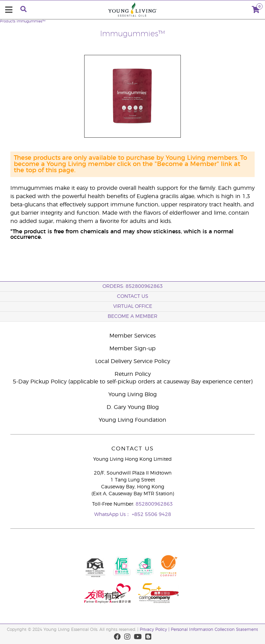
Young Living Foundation (132, 420)
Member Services (132, 336)
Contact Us (133, 296)
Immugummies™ (31, 21)
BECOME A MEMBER (132, 316)
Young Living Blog (132, 394)
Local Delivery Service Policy (133, 361)
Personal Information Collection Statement (214, 630)
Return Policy (133, 374)
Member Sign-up (132, 349)
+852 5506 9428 (151, 515)
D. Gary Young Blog (133, 407)
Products (8, 21)
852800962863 (154, 504)
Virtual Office (133, 306)
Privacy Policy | (155, 630)
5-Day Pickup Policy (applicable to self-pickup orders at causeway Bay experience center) (133, 382)
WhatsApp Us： (113, 515)
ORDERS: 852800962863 (133, 286)
